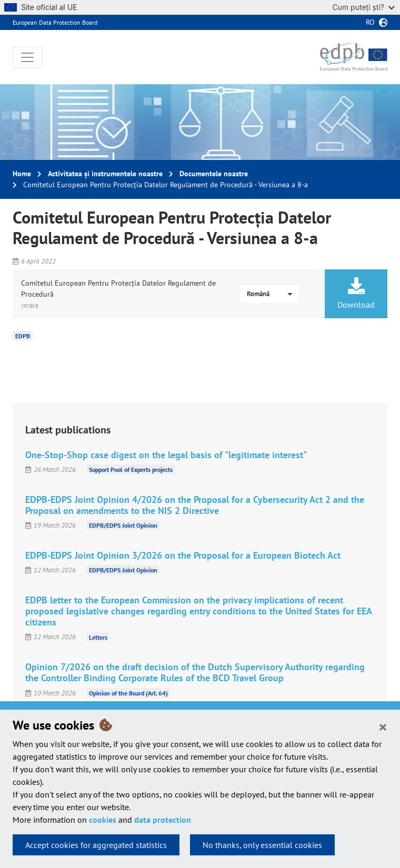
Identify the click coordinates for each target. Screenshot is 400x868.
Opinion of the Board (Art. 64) (128, 693)
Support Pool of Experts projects (131, 470)
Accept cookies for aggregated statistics (96, 845)
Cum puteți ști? (363, 7)
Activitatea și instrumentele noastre (105, 174)
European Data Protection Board (55, 22)
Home (22, 174)
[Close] (383, 726)
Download (356, 294)
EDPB (23, 336)
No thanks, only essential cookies (262, 845)
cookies (103, 820)
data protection (163, 820)
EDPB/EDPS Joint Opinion (123, 525)
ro (370, 22)
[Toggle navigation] (27, 57)
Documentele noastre (214, 174)
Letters (98, 637)
